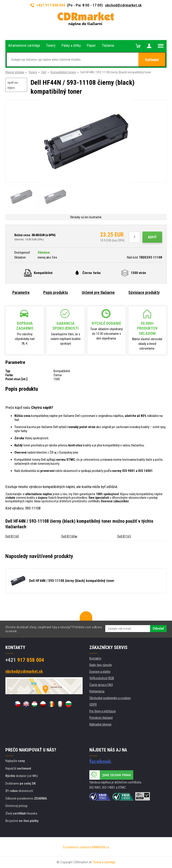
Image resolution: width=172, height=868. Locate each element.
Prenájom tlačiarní (101, 718)
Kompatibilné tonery (63, 72)
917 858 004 (25, 660)
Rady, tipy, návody (101, 665)
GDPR (93, 705)
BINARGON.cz (101, 847)
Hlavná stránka (15, 72)
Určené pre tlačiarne (98, 292)
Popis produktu (56, 292)
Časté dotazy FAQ (101, 685)
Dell (44, 72)
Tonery (33, 72)
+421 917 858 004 (48, 5)
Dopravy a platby (100, 672)
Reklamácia (97, 691)
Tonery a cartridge (104, 862)
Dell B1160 (12, 536)
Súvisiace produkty (144, 292)
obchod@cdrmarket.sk (123, 5)
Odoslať (158, 628)
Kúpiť (152, 237)
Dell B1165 (124, 536)
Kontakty (95, 658)
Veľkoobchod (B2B (102, 678)
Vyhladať (152, 60)
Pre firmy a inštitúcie (103, 711)
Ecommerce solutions (77, 847)
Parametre (21, 292)
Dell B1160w (69, 536)
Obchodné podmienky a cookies (110, 698)
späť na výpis (13, 85)
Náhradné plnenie (100, 724)
